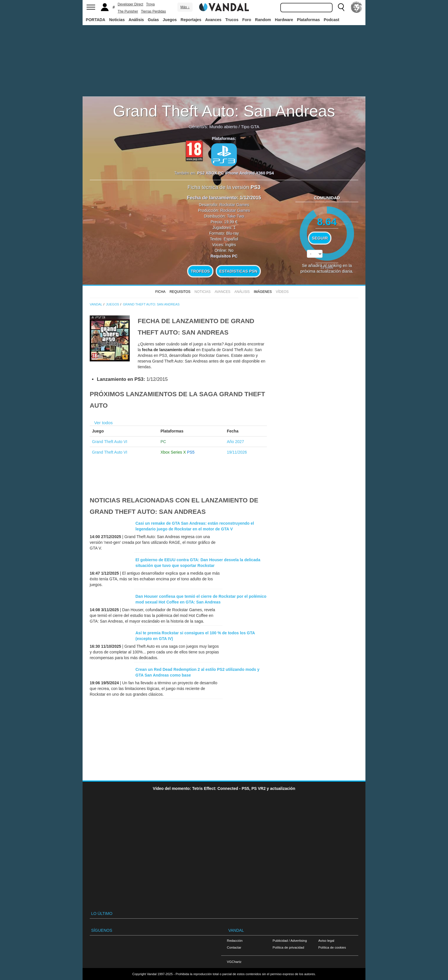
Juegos (170, 20)
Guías (153, 20)
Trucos (232, 20)
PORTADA (95, 20)
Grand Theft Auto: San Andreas (224, 111)
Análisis (136, 20)
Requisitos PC (224, 256)
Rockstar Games (234, 205)
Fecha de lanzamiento (212, 198)
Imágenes (263, 292)
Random (263, 20)
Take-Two (235, 216)
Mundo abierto (223, 127)
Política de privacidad (288, 947)
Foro (247, 20)
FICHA (160, 292)
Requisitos (180, 292)
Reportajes (191, 20)
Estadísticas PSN (238, 271)
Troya (150, 4)
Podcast (331, 20)
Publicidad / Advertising (290, 940)
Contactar (234, 947)
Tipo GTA (250, 127)
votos (327, 267)
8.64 (327, 222)
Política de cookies (332, 947)
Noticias (117, 20)
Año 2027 (235, 442)
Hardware (284, 20)
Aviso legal (326, 940)
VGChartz (234, 962)
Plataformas (308, 20)
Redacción (235, 940)
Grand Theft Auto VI (110, 442)
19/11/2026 (237, 452)
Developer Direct (130, 4)
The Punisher (128, 11)
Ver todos (103, 423)
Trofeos (200, 271)
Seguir (320, 238)
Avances (213, 20)
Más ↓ (185, 7)
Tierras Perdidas (153, 11)
